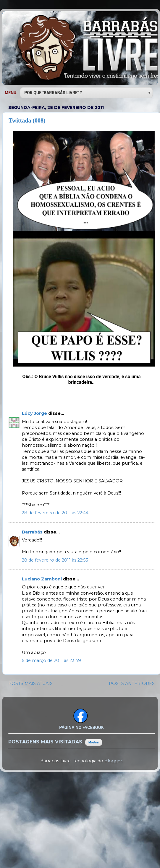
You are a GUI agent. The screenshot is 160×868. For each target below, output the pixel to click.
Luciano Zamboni (42, 579)
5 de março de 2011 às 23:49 (51, 660)
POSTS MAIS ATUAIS (30, 683)
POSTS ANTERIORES (132, 683)
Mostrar (94, 742)
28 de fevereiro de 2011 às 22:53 (55, 560)
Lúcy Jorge (35, 413)
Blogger (113, 761)
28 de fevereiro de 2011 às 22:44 (55, 513)
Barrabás (33, 532)
